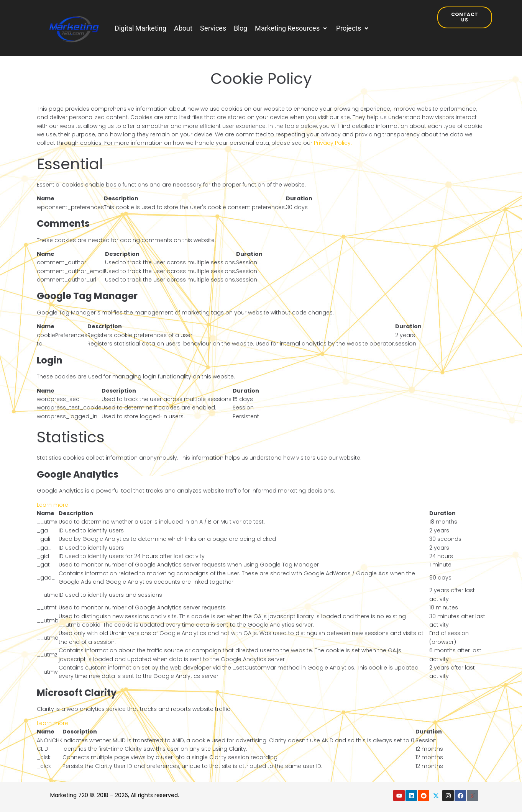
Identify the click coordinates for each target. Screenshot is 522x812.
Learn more (53, 505)
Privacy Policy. (333, 143)
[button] (292, 29)
